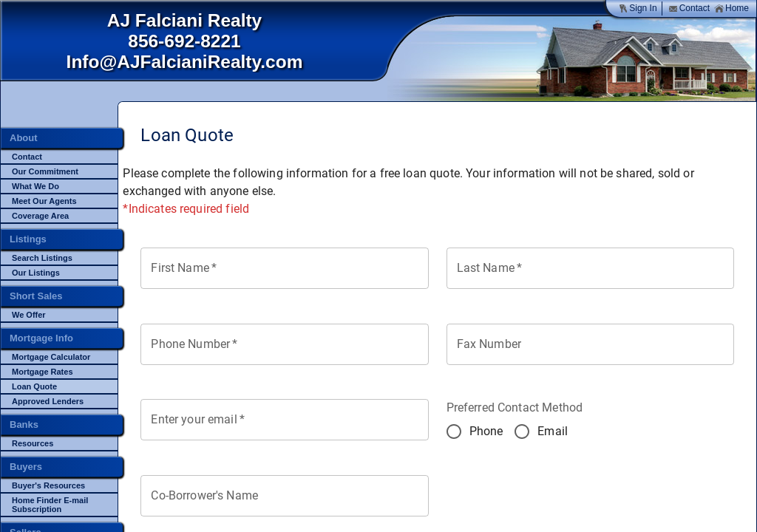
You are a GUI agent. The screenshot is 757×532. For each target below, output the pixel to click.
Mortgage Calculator (51, 357)
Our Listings (36, 273)
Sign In (637, 8)
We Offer (29, 315)
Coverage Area (40, 216)
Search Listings (42, 258)
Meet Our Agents (44, 201)
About (24, 138)
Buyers (26, 467)
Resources (33, 443)
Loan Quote (34, 386)
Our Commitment (45, 171)
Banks (24, 424)
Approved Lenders (48, 401)
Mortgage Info (41, 338)
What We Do (35, 186)
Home (731, 8)
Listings (28, 239)
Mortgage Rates (43, 372)
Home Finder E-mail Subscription (50, 505)
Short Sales (36, 296)
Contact (689, 8)
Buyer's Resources (48, 485)
